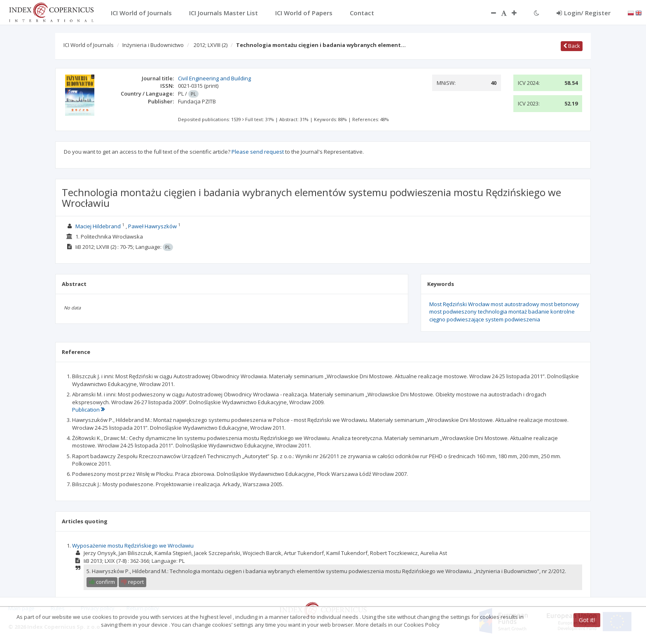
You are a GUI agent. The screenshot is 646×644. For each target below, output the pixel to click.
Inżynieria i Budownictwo (153, 45)
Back (572, 46)
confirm (102, 582)
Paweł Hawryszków (152, 226)
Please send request (258, 152)
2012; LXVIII (211, 45)
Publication (88, 410)
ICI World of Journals (89, 45)
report (132, 582)
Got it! (587, 620)
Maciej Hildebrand (98, 226)
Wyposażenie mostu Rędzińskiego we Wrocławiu (133, 546)
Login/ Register (584, 13)
